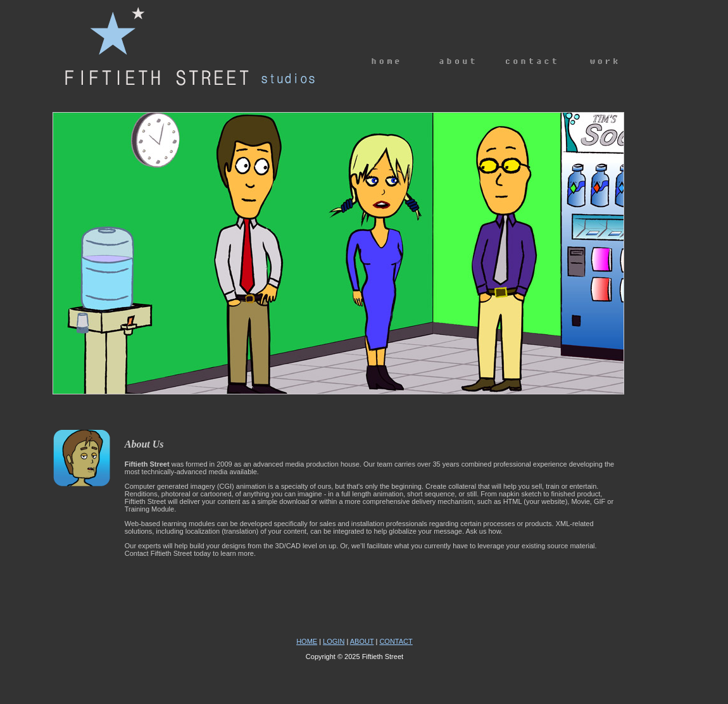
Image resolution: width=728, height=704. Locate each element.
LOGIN (334, 641)
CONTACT (396, 641)
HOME (307, 641)
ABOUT (362, 641)
